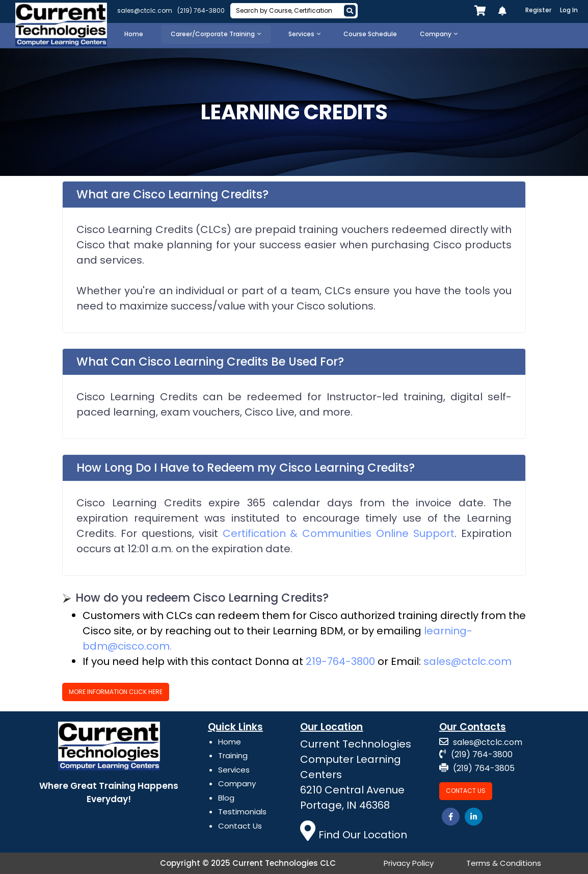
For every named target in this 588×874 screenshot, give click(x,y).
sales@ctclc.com (145, 10)
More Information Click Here (116, 692)
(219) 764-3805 (477, 768)
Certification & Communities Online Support (339, 533)
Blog (226, 798)
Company (237, 783)
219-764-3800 (340, 661)
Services (234, 770)
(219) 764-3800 (201, 10)
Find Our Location (354, 835)
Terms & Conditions (504, 863)
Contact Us (240, 826)
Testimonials (242, 812)
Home (230, 742)
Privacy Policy (409, 863)
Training (233, 755)
